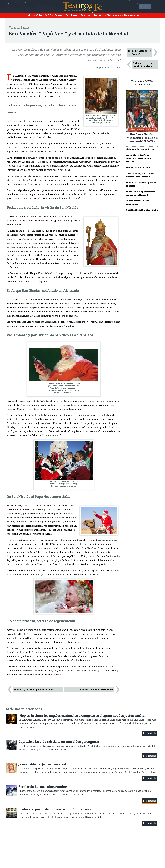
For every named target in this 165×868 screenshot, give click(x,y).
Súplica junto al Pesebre (138, 168)
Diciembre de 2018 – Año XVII (140, 149)
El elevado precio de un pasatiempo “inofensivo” (55, 809)
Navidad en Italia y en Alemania (142, 210)
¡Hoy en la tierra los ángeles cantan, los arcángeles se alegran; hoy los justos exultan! (83, 716)
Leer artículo (150, 733)
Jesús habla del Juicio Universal (42, 764)
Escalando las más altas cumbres (44, 787)
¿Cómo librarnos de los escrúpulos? (95, 689)
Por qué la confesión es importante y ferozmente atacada (138, 159)
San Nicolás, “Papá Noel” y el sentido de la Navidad (141, 193)
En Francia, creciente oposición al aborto (34, 689)
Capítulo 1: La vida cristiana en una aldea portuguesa (59, 742)
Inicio (30, 15)
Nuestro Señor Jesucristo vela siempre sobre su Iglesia (141, 175)
